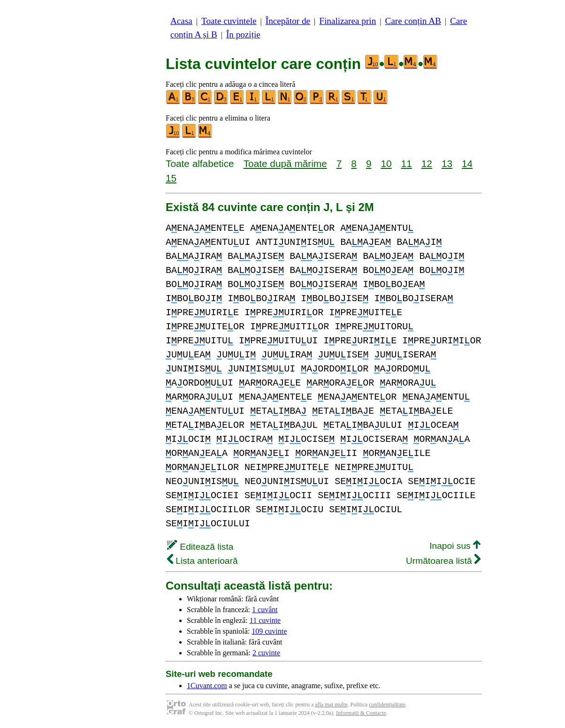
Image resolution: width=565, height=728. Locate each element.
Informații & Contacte (361, 713)
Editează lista (200, 547)
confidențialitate (387, 705)
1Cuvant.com (207, 686)
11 (407, 163)
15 (171, 178)
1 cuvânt (265, 610)
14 (467, 163)
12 (427, 163)
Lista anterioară (202, 561)
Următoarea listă (443, 561)
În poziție (243, 34)
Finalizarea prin (347, 21)
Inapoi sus (455, 546)
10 (386, 163)
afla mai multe (331, 705)
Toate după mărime (285, 163)
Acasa (181, 21)
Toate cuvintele (229, 21)
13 (447, 163)
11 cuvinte (265, 620)
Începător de (288, 21)
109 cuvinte (269, 631)
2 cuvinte (266, 653)
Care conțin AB (413, 21)
